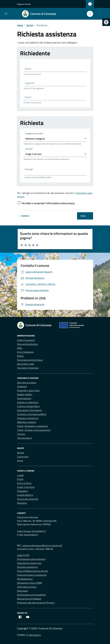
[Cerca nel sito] (90, 14)
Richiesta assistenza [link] (27, 567)
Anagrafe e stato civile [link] (28, 390)
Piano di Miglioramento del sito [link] (33, 571)
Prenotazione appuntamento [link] (31, 559)
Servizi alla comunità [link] (28, 499)
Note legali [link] (22, 591)
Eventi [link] (20, 479)
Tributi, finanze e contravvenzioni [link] (34, 430)
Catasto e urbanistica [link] (28, 402)
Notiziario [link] (22, 503)
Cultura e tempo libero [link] (28, 406)
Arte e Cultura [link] (24, 483)
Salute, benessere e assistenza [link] (32, 426)
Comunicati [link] (23, 457)
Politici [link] (20, 356)
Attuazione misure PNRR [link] (30, 583)
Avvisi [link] (20, 461)
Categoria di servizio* (34, 133)
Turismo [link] (21, 434)
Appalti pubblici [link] (25, 394)
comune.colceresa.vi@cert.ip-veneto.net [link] (42, 545)
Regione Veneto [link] (24, 4)
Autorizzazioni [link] (24, 398)
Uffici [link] (20, 348)
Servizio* (29, 149)
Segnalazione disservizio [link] (29, 563)
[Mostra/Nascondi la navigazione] (6, 13)
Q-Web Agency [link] (34, 635)
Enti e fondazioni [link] (25, 352)
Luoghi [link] (20, 475)
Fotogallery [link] (23, 491)
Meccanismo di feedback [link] (29, 599)
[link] (106, 22)
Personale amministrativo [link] (30, 360)
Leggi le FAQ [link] (23, 555)
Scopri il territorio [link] (26, 487)
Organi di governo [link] (26, 340)
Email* (28, 97)
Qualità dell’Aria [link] (25, 495)
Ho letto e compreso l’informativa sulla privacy (48, 203)
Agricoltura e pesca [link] (27, 382)
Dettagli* (29, 169)
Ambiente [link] (22, 386)
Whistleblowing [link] (25, 579)
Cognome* (30, 83)
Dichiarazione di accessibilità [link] (31, 595)
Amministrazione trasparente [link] (32, 575)
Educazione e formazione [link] (30, 410)
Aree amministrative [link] (27, 344)
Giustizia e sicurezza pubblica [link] (32, 414)
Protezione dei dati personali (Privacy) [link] (36, 603)
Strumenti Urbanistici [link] (28, 368)
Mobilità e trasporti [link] (27, 422)
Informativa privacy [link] (27, 587)
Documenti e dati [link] (26, 364)
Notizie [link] (21, 453)
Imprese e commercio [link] (28, 418)
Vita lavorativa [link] (24, 438)
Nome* (28, 69)
